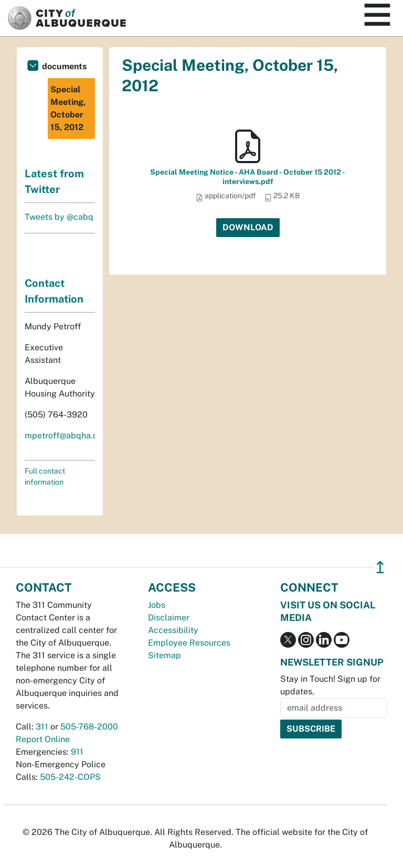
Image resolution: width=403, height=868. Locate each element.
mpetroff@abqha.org (65, 436)
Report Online (43, 739)
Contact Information (54, 291)
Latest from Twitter (54, 181)
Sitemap (165, 655)
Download (248, 227)
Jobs (157, 605)
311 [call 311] (42, 727)
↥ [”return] (380, 567)
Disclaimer (169, 618)
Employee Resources (189, 643)
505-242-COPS (70, 777)
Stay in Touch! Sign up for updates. (330, 685)
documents (64, 66)
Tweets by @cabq (59, 217)
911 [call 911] (77, 752)
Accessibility (173, 630)
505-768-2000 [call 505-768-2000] (89, 727)
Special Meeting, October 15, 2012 (68, 108)
